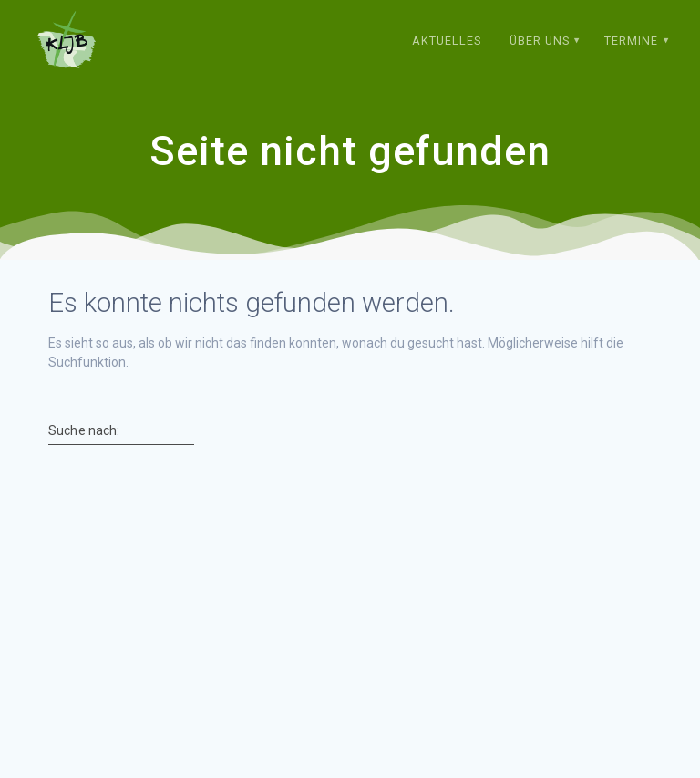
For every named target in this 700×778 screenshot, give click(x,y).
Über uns (540, 41)
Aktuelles (447, 41)
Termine (631, 41)
